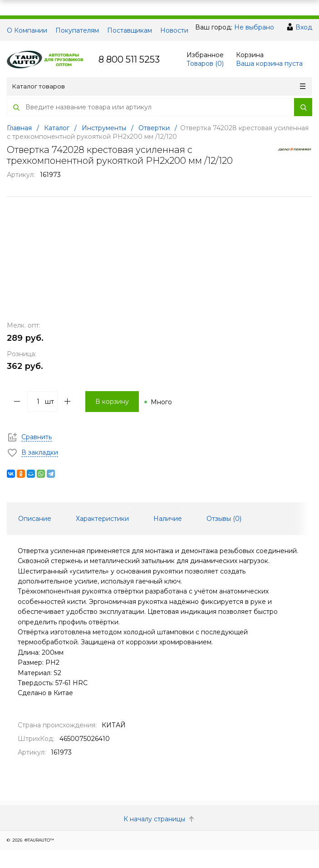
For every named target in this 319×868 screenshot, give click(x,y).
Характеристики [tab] (102, 519)
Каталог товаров (159, 86)
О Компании (27, 30)
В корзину (112, 402)
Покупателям (77, 30)
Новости (174, 30)
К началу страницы (160, 819)
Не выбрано (254, 27)
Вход (304, 27)
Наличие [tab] (168, 519)
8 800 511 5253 (129, 59)
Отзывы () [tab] (224, 519)
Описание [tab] (35, 519)
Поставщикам (130, 30)
